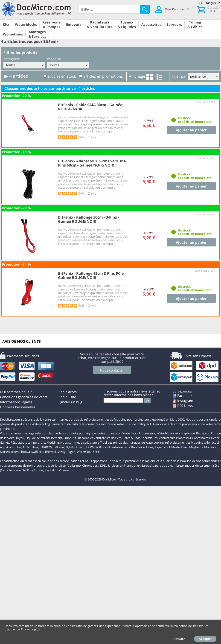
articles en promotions (103, 76)
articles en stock (62, 76)
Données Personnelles (18, 407)
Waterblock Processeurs (139, 433)
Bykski (70, 447)
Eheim (80, 447)
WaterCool (84, 452)
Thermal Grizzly (55, 452)
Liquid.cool (162, 447)
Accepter (205, 639)
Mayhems (196, 447)
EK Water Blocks (97, 447)
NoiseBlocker (9, 452)
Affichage (137, 76)
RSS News (183, 406)
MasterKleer (180, 447)
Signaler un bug (70, 402)
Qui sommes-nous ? (16, 392)
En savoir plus (30, 629)
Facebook (183, 395)
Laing (150, 447)
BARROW (46, 447)
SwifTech (37, 452)
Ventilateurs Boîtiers (108, 438)
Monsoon (211, 447)
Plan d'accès (67, 392)
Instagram (183, 401)
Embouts (70, 438)
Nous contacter (112, 370)
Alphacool (212, 442)
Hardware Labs (119, 447)
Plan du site (67, 397)
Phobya (25, 452)
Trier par (179, 76)
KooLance (138, 447)
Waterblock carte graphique (176, 433)
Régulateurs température (28, 442)
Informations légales (16, 402)
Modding (53, 442)
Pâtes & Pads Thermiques (140, 438)
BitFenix (59, 447)
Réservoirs (7, 438)
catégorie (12, 59)
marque (54, 59)
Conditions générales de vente (24, 397)
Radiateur (203, 433)
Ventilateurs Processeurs (176, 438)
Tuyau (20, 438)
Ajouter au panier (191, 130)
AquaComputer (11, 447)
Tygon (71, 452)
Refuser (179, 639)
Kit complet (85, 438)
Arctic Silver (30, 447)
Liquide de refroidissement (44, 438)
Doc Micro (109, 479)
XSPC (96, 452)
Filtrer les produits (20, 52)
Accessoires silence (207, 438)
